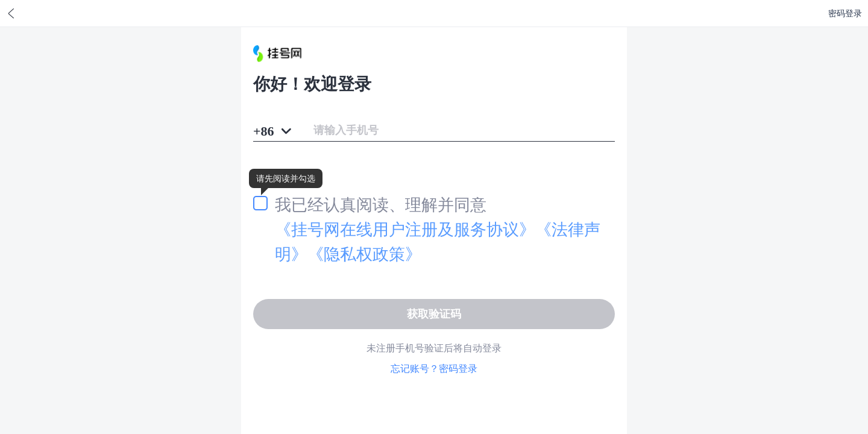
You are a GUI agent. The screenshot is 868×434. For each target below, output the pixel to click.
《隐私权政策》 (364, 254)
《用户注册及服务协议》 (405, 229)
